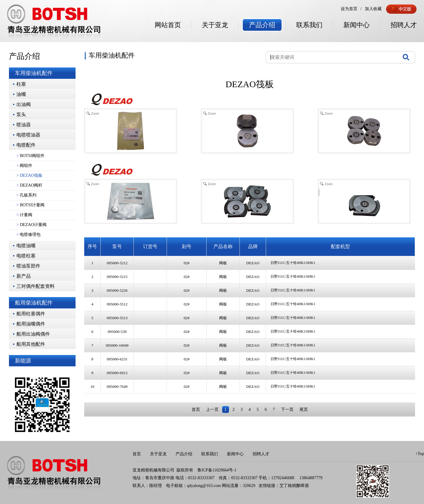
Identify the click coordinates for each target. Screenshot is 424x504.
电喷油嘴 (26, 246)
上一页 (212, 409)
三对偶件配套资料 (36, 286)
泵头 (21, 115)
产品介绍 (262, 25)
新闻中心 (357, 25)
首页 (196, 409)
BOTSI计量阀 (30, 205)
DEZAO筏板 (29, 175)
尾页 (304, 409)
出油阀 (24, 104)
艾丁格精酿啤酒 (294, 486)
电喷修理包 (29, 235)
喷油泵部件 (28, 266)
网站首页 (168, 25)
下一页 (287, 409)
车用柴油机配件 (34, 73)
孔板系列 (26, 195)
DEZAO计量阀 (32, 225)
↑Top (420, 454)
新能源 (23, 361)
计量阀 (24, 215)
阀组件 (24, 166)
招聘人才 (404, 25)
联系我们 (309, 25)
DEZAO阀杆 (29, 185)
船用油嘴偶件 (31, 324)
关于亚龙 (215, 25)
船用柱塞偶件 (31, 314)
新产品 (24, 276)
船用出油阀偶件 (33, 334)
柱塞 (21, 84)
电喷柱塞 (26, 256)
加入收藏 (373, 9)
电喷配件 (26, 145)
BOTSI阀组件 (30, 156)
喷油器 (24, 125)
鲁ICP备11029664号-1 (217, 470)
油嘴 (21, 94)
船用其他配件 (31, 344)
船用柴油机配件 (34, 303)
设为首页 (349, 9)
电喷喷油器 (28, 135)
